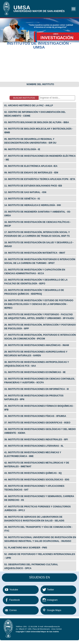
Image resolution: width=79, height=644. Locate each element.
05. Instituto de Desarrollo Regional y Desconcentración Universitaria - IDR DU (30, 141)
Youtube (14, 590)
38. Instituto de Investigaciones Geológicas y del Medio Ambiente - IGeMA (40, 431)
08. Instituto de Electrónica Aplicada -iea (31, 166)
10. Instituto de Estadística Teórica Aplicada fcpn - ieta (40, 179)
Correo (13, 610)
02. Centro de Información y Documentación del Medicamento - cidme (35, 114)
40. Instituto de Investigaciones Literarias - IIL (34, 446)
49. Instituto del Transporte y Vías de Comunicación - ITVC (38, 529)
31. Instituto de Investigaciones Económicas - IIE (35, 372)
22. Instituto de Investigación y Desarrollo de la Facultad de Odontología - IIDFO (36, 282)
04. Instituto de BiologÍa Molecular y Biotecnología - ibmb (39, 131)
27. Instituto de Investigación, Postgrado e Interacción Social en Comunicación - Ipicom (40, 337)
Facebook (15, 600)
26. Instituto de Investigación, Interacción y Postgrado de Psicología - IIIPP (40, 327)
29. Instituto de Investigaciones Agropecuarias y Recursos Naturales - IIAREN (36, 354)
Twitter (51, 590)
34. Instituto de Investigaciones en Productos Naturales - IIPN (34, 398)
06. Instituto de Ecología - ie (22, 149)
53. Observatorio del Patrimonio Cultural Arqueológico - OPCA (31, 566)
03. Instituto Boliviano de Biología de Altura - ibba (37, 122)
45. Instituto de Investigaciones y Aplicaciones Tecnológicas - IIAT (34, 488)
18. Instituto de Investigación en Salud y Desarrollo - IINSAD (39, 244)
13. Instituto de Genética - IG (22, 199)
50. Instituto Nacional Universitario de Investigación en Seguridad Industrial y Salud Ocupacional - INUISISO (40, 539)
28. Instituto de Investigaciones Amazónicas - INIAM (37, 345)
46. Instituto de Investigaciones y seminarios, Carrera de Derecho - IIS (39, 498)
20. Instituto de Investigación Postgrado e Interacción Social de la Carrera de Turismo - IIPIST (40, 261)
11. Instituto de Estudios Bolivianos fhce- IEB (33, 186)
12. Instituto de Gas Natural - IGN (25, 192)
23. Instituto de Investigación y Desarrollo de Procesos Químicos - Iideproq (34, 292)
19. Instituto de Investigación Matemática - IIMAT (35, 253)
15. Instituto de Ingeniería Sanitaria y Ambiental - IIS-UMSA (38, 214)
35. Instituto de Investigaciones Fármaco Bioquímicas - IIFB (39, 408)
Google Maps (54, 610)
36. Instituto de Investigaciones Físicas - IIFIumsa (35, 416)
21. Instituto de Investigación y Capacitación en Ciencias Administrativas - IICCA (35, 272)
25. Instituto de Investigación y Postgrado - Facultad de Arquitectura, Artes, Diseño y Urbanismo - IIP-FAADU (39, 316)
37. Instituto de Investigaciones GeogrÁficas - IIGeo (37, 423)
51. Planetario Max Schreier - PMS (26, 548)
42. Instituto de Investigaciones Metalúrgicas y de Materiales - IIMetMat (37, 465)
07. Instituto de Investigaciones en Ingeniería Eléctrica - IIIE (40, 158)
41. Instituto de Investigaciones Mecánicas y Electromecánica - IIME (33, 454)
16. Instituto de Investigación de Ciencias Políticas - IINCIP (38, 224)
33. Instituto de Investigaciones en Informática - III (37, 389)
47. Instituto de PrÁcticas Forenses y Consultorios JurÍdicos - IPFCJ (38, 508)
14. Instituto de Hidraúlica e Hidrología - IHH (33, 205)
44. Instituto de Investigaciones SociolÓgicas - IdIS (37, 480)
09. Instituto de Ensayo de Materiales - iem (31, 173)
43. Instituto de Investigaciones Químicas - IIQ (33, 473)
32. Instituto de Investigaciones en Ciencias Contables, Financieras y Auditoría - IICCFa (40, 381)
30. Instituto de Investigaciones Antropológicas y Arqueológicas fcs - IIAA (37, 364)
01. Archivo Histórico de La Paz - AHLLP (29, 106)
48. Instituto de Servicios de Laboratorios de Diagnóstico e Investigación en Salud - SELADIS (34, 519)
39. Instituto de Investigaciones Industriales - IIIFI (36, 440)
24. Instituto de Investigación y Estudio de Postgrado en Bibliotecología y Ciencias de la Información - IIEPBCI (39, 304)
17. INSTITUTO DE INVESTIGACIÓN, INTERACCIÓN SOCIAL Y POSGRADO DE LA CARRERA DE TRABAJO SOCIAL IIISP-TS (37, 234)
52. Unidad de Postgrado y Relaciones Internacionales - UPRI (40, 556)
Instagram (52, 600)
